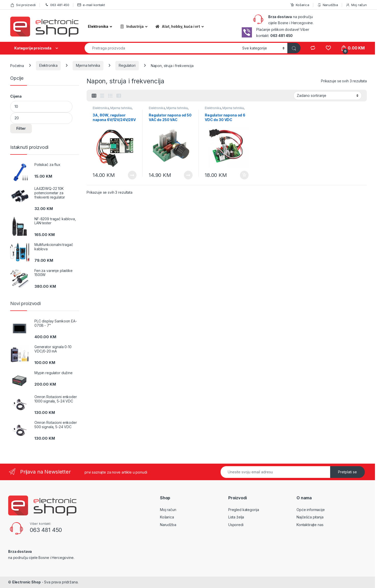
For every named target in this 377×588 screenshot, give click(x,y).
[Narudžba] (328, 96)
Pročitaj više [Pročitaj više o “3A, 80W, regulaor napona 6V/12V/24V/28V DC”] (132, 175)
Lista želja (236, 517)
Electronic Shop (26, 582)
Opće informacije (311, 510)
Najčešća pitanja (310, 517)
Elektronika (48, 65)
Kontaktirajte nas (310, 525)
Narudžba (328, 5)
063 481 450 (56, 5)
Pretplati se (347, 472)
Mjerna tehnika (88, 65)
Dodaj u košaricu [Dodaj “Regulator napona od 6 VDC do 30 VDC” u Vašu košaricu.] (244, 175)
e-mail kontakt (91, 5)
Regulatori (127, 65)
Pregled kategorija (244, 510)
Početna (17, 65)
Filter (21, 128)
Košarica (300, 5)
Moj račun (356, 5)
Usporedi (236, 525)
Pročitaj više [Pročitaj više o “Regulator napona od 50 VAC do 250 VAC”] (188, 175)
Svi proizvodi (23, 5)
